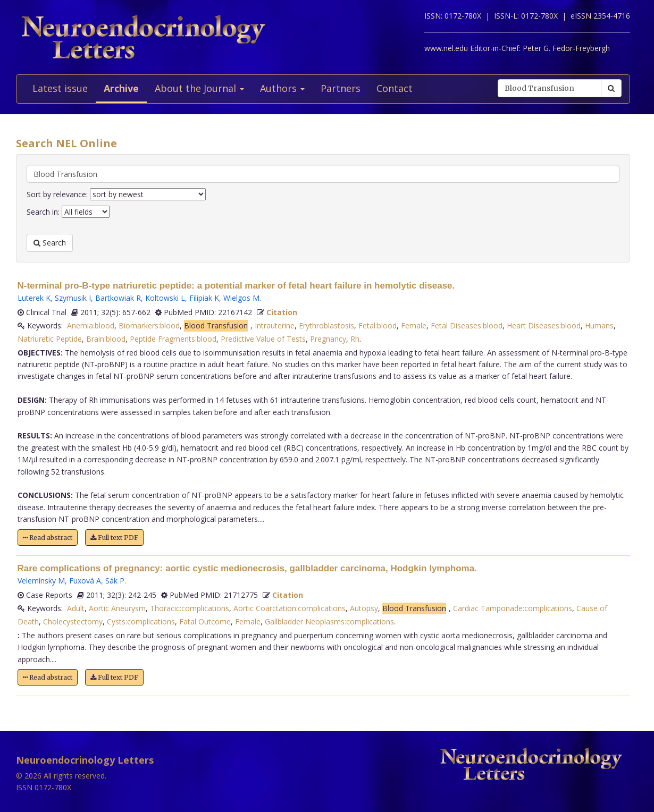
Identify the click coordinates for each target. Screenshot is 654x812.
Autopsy (364, 608)
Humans (599, 325)
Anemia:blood (91, 325)
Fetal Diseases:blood (467, 325)
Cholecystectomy (73, 621)
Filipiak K (204, 298)
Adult (76, 608)
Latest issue (60, 88)
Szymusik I (73, 298)
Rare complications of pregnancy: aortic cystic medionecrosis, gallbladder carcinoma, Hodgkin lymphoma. (247, 568)
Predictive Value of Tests (263, 339)
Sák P (115, 581)
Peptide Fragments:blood (173, 339)
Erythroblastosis (326, 325)
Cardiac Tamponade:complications (513, 608)
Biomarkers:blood (149, 325)
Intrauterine (275, 325)
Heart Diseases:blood (544, 325)
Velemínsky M (41, 581)
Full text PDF (114, 538)
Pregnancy (328, 339)
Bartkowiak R (118, 298)
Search (50, 243)
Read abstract (48, 538)
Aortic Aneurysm (117, 608)
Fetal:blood (378, 325)
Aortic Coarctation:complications (290, 608)
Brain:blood (106, 339)
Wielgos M (241, 298)
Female (414, 325)
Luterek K (34, 298)
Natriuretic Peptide (50, 339)
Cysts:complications (141, 621)
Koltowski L (165, 298)
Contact (395, 88)
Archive (121, 88)
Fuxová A (85, 581)
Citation (282, 312)
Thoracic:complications (190, 608)
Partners (341, 88)
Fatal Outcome (205, 621)
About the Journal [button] (199, 88)
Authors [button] (282, 88)
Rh (355, 339)
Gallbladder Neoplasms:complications (329, 621)
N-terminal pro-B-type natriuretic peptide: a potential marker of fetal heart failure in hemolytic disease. (236, 286)
